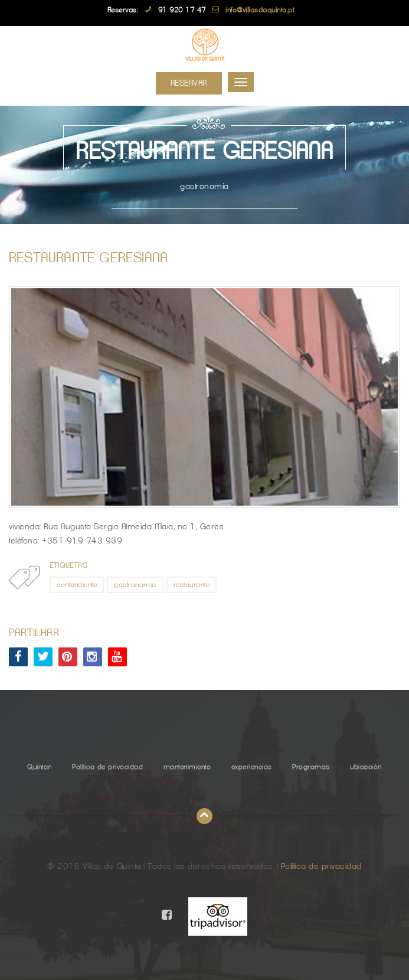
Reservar (189, 83)
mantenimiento (187, 767)
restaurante (192, 585)
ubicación (366, 767)
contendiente (77, 585)
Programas (311, 767)
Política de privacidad (107, 767)
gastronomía (135, 585)
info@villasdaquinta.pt (260, 10)
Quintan (40, 767)
